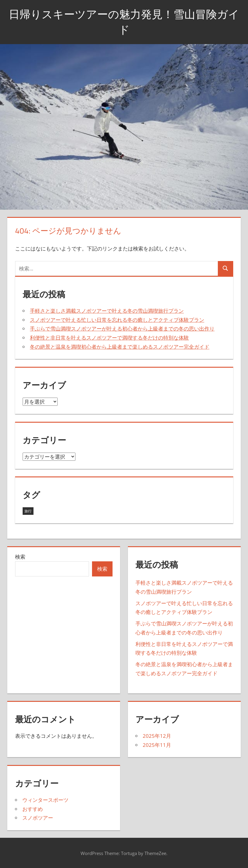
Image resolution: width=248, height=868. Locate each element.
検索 (20, 557)
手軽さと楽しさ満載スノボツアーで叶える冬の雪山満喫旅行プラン (107, 311)
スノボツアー (38, 818)
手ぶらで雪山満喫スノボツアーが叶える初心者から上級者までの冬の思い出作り (122, 329)
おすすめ (33, 809)
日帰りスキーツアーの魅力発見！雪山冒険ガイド (124, 22)
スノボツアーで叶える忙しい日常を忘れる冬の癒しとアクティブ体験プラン (117, 320)
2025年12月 (157, 736)
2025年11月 (157, 745)
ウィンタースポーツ (45, 800)
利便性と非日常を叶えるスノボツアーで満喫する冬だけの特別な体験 (109, 338)
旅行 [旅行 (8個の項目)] (28, 511)
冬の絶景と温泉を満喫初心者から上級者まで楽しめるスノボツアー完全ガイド (120, 347)
